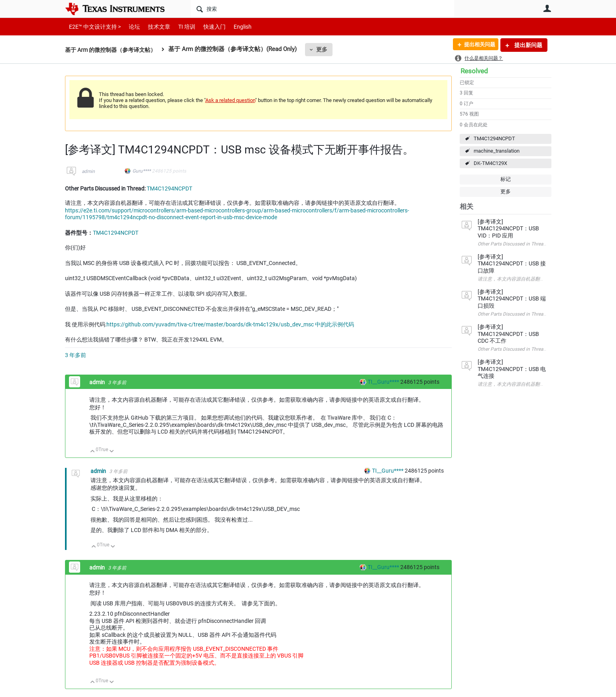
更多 (329, 49)
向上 (93, 452)
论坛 (130, 27)
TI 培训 (180, 27)
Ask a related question (230, 100)
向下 (111, 452)
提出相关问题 (477, 45)
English (233, 27)
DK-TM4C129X (490, 163)
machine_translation (497, 151)
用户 (547, 8)
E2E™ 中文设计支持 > (93, 27)
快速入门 (207, 27)
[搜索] (322, 9)
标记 (506, 179)
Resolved (474, 71)
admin (88, 171)
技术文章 (154, 27)
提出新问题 (528, 45)
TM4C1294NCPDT (494, 138)
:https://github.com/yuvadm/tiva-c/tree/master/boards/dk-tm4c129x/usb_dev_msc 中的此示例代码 (230, 324)
